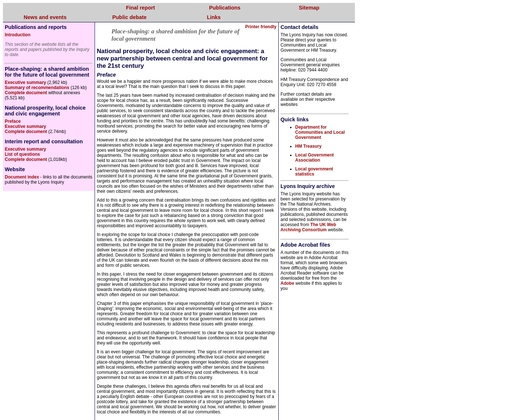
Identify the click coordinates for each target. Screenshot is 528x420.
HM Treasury (308, 146)
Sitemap (309, 8)
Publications (225, 8)
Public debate (129, 17)
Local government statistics (314, 172)
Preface (13, 121)
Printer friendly (261, 27)
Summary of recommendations (37, 88)
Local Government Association (314, 158)
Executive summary (25, 82)
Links (214, 17)
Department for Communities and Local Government (320, 132)
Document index (22, 177)
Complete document (26, 93)
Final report (140, 8)
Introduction (18, 35)
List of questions (22, 154)
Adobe (287, 283)
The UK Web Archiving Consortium (308, 227)
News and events (45, 17)
